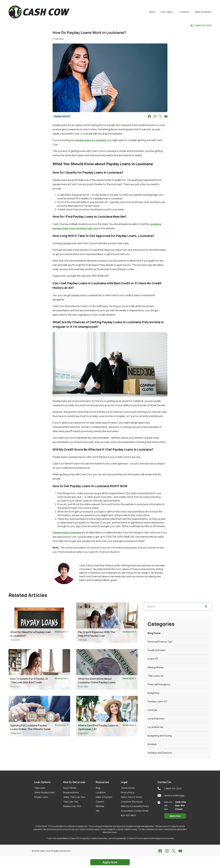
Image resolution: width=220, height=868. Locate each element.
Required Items (71, 792)
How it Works (70, 788)
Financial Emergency (159, 684)
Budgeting (153, 693)
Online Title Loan (74, 797)
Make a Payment (104, 797)
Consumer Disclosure (132, 802)
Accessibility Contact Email (135, 811)
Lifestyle (152, 710)
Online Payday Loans (44, 792)
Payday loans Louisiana (67, 532)
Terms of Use (128, 788)
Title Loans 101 (156, 676)
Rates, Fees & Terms (131, 797)
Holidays (152, 744)
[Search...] (178, 606)
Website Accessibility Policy (135, 806)
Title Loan (71, 802)
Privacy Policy (127, 792)
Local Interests (156, 719)
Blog (98, 788)
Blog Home (154, 633)
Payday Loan (72, 806)
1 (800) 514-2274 (201, 25)
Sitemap (100, 806)
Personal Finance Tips (160, 642)
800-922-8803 (128, 815)
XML (98, 811)
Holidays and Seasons (160, 753)
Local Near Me (155, 727)
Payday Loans (41, 797)
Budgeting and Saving (160, 736)
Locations (101, 792)
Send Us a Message (171, 796)
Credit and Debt (156, 650)
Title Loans (40, 788)
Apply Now (175, 816)
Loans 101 (153, 659)
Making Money (156, 667)
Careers (100, 802)
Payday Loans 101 (62, 116)
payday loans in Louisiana (91, 140)
